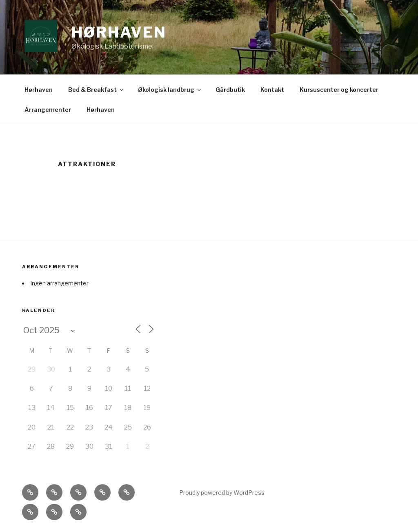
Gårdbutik (230, 90)
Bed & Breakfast (96, 90)
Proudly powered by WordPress (222, 493)
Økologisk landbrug (170, 90)
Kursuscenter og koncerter (339, 90)
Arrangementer (48, 110)
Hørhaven (119, 32)
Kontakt (272, 90)
